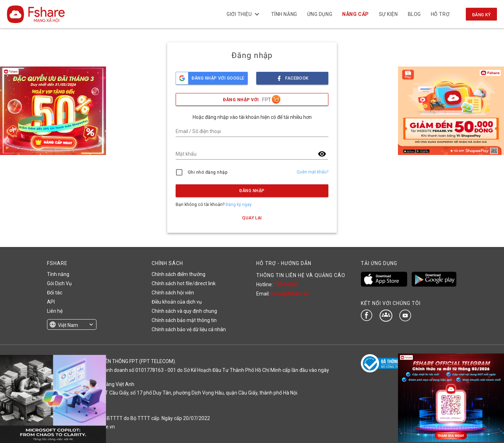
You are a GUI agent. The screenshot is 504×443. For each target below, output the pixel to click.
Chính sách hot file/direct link (184, 283)
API (51, 302)
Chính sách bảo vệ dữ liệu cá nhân (189, 329)
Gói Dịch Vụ (59, 283)
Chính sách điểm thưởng (178, 274)
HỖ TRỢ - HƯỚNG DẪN (284, 263)
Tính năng (284, 14)
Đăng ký (481, 15)
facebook (292, 76)
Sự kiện (388, 14)
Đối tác (55, 293)
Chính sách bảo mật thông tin (184, 320)
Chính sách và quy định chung (184, 311)
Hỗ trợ (440, 14)
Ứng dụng (320, 14)
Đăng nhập (252, 191)
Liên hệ (55, 311)
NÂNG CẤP (355, 14)
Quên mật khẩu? (312, 172)
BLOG (414, 14)
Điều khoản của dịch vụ (177, 302)
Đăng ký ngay (239, 205)
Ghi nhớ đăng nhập (208, 172)
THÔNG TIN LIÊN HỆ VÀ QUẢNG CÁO (301, 275)
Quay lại (252, 218)
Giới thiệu (244, 14)
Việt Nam (68, 325)
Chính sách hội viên (173, 293)
